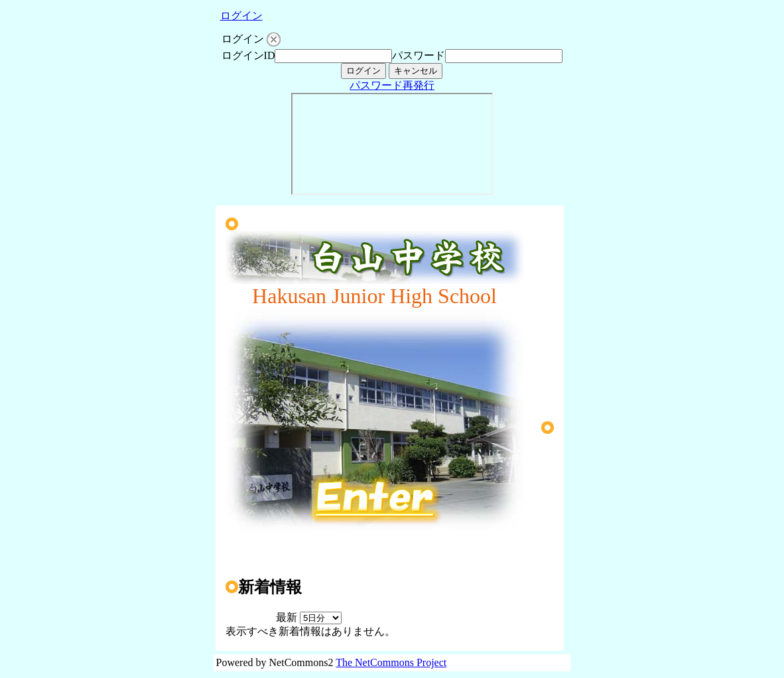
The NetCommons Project (391, 662)
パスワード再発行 (392, 85)
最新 (309, 617)
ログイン (241, 16)
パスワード (419, 55)
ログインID (248, 55)
